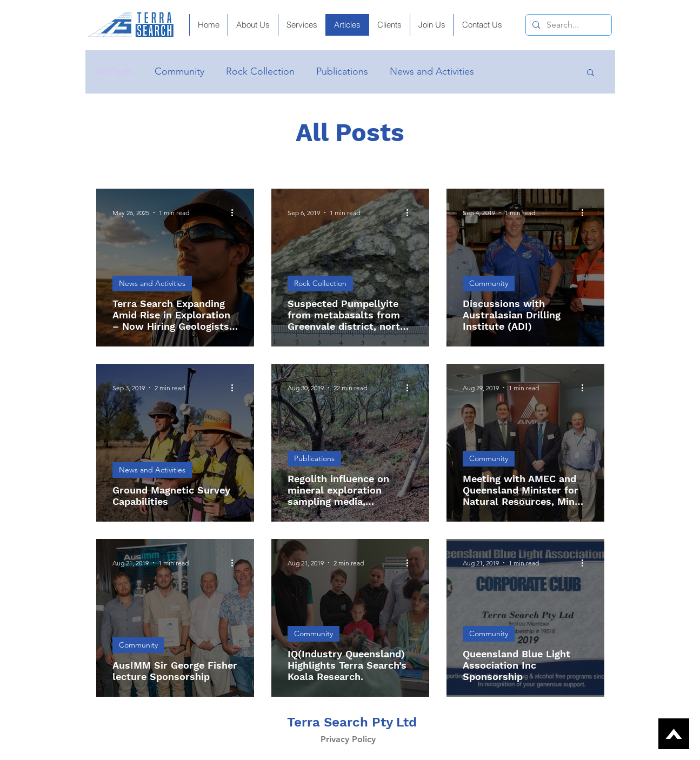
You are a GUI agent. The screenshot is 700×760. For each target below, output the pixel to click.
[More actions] (236, 212)
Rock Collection (260, 71)
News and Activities (432, 71)
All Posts (115, 71)
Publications (342, 71)
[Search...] (568, 25)
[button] (432, 25)
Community (179, 71)
